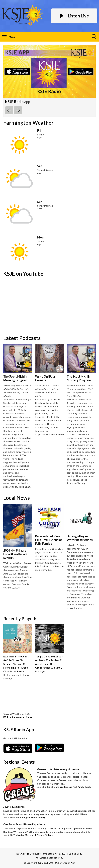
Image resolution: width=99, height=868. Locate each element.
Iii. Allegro (40, 671)
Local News (17, 498)
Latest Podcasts (22, 338)
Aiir (73, 863)
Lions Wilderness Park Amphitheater (73, 787)
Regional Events (19, 762)
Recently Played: (20, 619)
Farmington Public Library (32, 817)
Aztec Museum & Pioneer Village (36, 835)
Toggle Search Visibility (94, 38)
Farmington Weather (28, 123)
